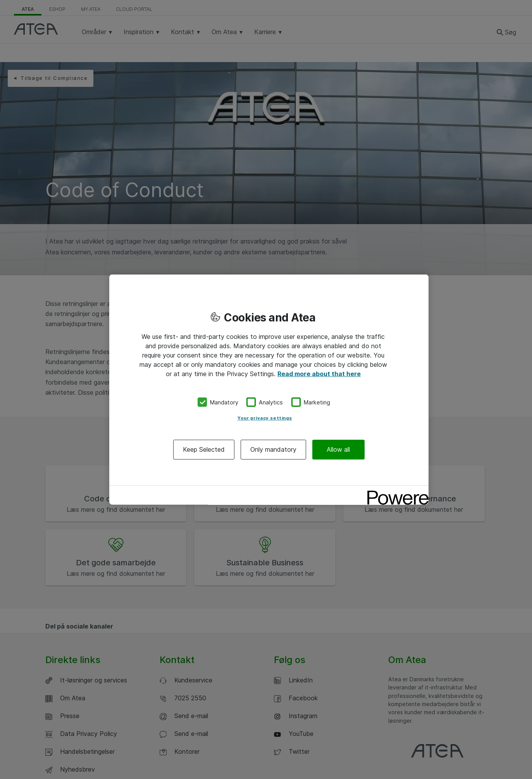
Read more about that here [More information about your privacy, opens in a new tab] (319, 373)
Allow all (338, 449)
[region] (269, 389)
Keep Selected (204, 449)
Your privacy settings (265, 418)
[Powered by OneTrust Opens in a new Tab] (395, 492)
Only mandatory (273, 449)
